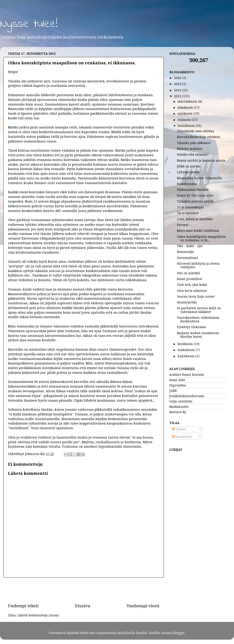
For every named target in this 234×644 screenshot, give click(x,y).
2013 (178, 90)
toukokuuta (187, 350)
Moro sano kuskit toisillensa (198, 231)
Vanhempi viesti (143, 606)
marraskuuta (188, 102)
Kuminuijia (185, 252)
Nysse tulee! (29, 24)
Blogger (179, 633)
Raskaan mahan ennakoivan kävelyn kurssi (198, 335)
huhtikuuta (187, 356)
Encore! (183, 225)
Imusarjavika (187, 302)
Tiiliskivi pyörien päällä (195, 201)
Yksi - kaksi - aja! (190, 246)
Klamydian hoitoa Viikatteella (199, 178)
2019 (178, 84)
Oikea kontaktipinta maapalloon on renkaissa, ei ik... (201, 238)
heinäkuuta (187, 126)
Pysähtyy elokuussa (191, 327)
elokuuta (185, 120)
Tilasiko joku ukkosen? (194, 143)
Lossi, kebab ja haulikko (195, 219)
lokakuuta (186, 108)
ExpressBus (178, 385)
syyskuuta (186, 114)
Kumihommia (187, 184)
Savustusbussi (187, 258)
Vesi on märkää (188, 273)
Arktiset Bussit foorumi (187, 375)
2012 (178, 96)
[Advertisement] (84, 590)
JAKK (173, 391)
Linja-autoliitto (181, 401)
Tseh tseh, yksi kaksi (192, 285)
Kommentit (182, 437)
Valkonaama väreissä (193, 190)
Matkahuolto (179, 407)
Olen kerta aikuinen (192, 291)
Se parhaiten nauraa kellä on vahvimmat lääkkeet (199, 310)
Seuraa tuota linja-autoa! (196, 297)
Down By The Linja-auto (195, 195)
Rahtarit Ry (178, 412)
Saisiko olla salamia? (193, 154)
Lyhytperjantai (188, 172)
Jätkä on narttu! (189, 166)
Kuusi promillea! (190, 279)
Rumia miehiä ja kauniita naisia (201, 160)
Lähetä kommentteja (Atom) (38, 615)
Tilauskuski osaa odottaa (196, 131)
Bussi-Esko (177, 380)
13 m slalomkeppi (190, 207)
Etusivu (83, 606)
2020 (178, 78)
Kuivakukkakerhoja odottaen (199, 137)
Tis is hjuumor (188, 213)
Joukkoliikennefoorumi (187, 396)
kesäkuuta (186, 344)
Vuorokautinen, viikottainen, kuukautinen (198, 319)
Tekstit (179, 429)
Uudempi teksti (23, 606)
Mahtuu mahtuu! (190, 149)
